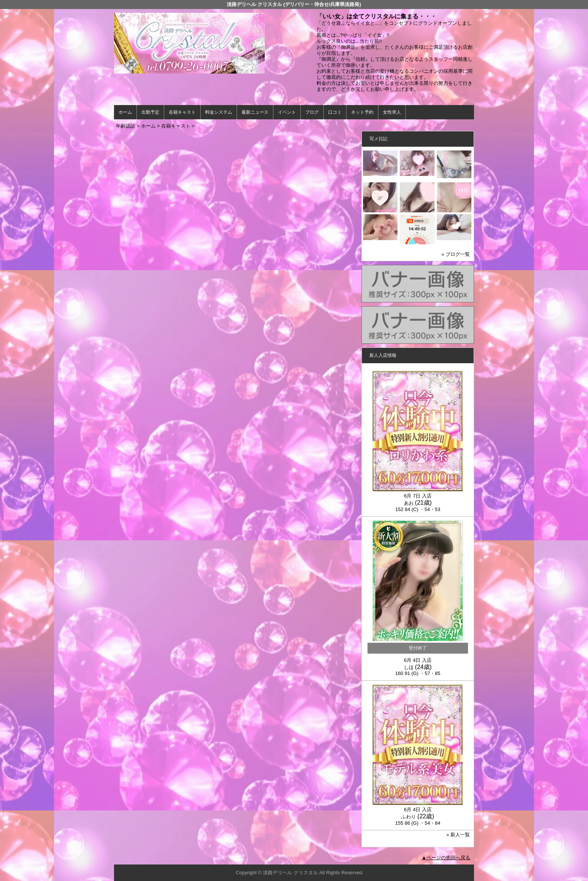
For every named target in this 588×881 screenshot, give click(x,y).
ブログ (312, 112)
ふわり (409, 817)
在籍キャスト (182, 112)
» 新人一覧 (458, 835)
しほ (409, 667)
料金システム (219, 112)
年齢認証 (126, 126)
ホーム (125, 112)
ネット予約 (362, 112)
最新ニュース (255, 112)
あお (409, 503)
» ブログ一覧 (456, 254)
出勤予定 (150, 112)
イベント (287, 112)
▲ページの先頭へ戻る (446, 858)
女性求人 (392, 112)
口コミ (335, 112)
